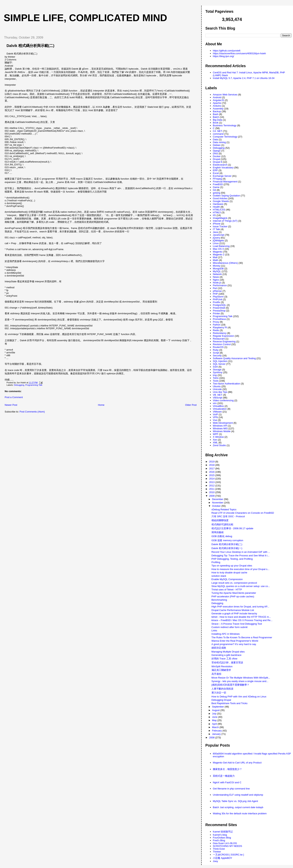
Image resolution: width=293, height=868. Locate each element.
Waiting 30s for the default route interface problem (240, 813)
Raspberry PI (220, 327)
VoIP (215, 414)
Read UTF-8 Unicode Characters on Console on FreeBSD (243, 513)
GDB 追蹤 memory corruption (227, 540)
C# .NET (218, 131)
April (215, 724)
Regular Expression (223, 336)
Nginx (216, 280)
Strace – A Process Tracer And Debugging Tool (237, 624)
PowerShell (219, 308)
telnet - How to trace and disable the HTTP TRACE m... (241, 617)
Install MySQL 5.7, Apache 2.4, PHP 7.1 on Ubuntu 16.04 (244, 78)
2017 (212, 469)
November (218, 503)
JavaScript (219, 235)
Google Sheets (221, 201)
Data (215, 139)
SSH (215, 367)
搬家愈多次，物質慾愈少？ (227, 769)
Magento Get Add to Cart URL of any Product (237, 763)
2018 (212, 465)
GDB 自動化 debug (222, 536)
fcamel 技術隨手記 (223, 832)
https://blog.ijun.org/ (223, 56)
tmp (215, 375)
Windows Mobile (222, 431)
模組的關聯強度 (220, 520)
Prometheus (219, 319)
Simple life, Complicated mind (85, 18)
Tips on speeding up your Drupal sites (232, 566)
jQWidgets (218, 240)
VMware (217, 412)
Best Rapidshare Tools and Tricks (230, 703)
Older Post (191, 405)
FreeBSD (218, 184)
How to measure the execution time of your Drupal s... (240, 569)
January (217, 734)
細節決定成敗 (219, 648)
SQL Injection (220, 361)
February (217, 731)
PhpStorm (218, 297)
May (215, 720)
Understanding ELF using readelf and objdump (238, 795)
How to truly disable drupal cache (229, 573)
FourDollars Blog (222, 838)
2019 (212, 462)
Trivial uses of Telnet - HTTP (227, 590)
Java (215, 232)
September (218, 707)
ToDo (216, 378)
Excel (216, 173)
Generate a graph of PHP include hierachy (234, 613)
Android (217, 97)
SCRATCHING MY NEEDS (227, 846)
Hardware (218, 204)
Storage (217, 370)
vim (215, 403)
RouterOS (218, 347)
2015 (212, 475)
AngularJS (218, 100)
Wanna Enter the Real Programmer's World (235, 641)
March (216, 727)
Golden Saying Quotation (226, 196)
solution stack (219, 576)
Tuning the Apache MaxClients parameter (234, 593)
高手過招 (216, 674)
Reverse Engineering (224, 341)
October (217, 506)
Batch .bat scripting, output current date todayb (238, 807)
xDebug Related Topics (224, 509)
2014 (212, 479)
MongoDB (218, 269)
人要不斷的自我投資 (222, 689)
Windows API (220, 426)
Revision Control (222, 344)
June (215, 717)
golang (216, 193)
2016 (212, 472)
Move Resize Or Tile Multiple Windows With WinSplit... (241, 678)
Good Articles (220, 198)
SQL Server (219, 364)
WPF (216, 434)
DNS (215, 153)
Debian (217, 145)
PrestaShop (219, 311)
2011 (212, 489)
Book (216, 123)
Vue (215, 420)
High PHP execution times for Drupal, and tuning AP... (240, 607)
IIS (214, 215)
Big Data (218, 120)
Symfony (218, 372)
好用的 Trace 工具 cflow (224, 659)
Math (216, 260)
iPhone (217, 224)
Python (217, 325)
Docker (217, 156)
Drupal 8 (217, 162)
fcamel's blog (220, 835)
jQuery (216, 238)
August (216, 710)
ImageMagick (220, 218)
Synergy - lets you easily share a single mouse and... (240, 681)
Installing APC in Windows (226, 634)
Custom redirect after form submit (230, 627)
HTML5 (217, 212)
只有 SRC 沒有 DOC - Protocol (228, 516)
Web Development (223, 423)
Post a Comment (14, 397)
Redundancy (220, 333)
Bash (216, 114)
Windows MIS (220, 428)
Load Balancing (221, 246)
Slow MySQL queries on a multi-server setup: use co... (241, 586)
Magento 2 (219, 255)
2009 (212, 496)
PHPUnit (218, 299)
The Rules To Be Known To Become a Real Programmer (242, 637)
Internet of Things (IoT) (225, 221)
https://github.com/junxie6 (227, 51)
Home (101, 405)
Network (217, 274)
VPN (215, 417)
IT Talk (216, 229)
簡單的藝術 (218, 532)
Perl (215, 288)
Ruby (216, 350)
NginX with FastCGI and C (227, 782)
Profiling (216, 562)
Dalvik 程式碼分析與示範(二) (30, 46)
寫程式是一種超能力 (224, 776)
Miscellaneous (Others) (225, 263)
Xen (215, 440)
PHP (215, 294)
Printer (216, 313)
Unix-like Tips (220, 392)
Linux (216, 243)
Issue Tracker (220, 226)
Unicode (217, 389)
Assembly (218, 109)
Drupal (216, 159)
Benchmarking (219, 600)
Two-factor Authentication (226, 384)
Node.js (217, 283)
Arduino (217, 106)
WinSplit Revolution (222, 666)
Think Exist (219, 849)
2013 (212, 482)
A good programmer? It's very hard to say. (234, 644)
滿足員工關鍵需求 (221, 670)
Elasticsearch (220, 165)
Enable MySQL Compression (227, 579)
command (218, 134)
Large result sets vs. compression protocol (234, 583)
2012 (212, 486)
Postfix (216, 302)
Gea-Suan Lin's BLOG (225, 843)
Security (217, 356)
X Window (218, 437)
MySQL (217, 271)
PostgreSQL (219, 305)
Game (216, 187)
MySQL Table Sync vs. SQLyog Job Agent (235, 801)
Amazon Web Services (225, 95)
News (216, 277)
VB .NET (218, 395)
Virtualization (220, 409)
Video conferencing (223, 400)
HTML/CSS (219, 210)
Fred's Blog (219, 840)
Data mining (219, 142)
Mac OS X (218, 249)
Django (217, 151)
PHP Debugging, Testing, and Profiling (232, 559)
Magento (218, 252)
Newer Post (11, 405)
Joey (215, 861)
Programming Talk (34, 385)
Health (216, 207)
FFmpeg (217, 179)
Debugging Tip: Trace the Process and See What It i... (240, 556)
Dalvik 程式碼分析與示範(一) (227, 548)
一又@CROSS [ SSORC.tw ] (228, 855)
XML (215, 443)
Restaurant (219, 339)
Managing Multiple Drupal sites (228, 652)
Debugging (19, 385)
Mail (215, 257)
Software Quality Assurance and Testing (234, 358)
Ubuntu (217, 386)
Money (216, 266)
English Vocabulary (223, 168)
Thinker (217, 852)
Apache (217, 103)
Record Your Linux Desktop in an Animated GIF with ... (241, 552)
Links (214, 631)
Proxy (216, 322)
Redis (216, 330)
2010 (212, 492)
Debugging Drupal (221, 700)
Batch (216, 117)
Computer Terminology (225, 137)
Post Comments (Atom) (32, 412)
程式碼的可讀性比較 (222, 524)
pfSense (217, 291)
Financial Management (225, 182)
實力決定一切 (219, 693)
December (218, 499)
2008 (212, 738)
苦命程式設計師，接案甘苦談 (227, 663)
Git (214, 190)
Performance (220, 285)
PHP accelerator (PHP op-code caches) (233, 596)
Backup (217, 111)
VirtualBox (218, 406)
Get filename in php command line (231, 789)
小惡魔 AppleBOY (222, 858)
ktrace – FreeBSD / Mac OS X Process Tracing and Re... (242, 620)
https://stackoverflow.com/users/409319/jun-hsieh (239, 53)
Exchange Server (222, 176)
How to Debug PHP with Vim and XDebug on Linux (239, 697)
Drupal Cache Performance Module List (233, 610)
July (215, 714)
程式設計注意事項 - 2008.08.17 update (232, 528)
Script (216, 353)
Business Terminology (225, 125)
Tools (216, 381)
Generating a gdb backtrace (226, 655)
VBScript (218, 398)
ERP (215, 170)
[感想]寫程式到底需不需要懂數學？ (230, 685)
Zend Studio (219, 445)
